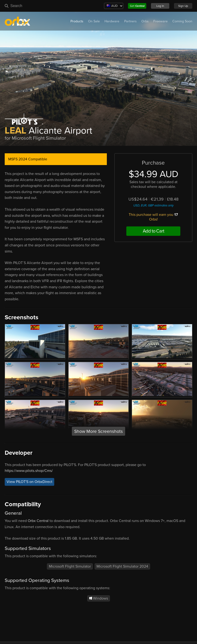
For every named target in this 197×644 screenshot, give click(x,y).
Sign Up (183, 6)
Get (137, 6)
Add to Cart (153, 231)
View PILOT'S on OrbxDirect (29, 482)
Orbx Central (38, 521)
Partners (130, 21)
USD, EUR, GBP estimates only (153, 205)
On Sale (94, 21)
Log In (160, 6)
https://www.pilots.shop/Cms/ (29, 471)
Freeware (160, 21)
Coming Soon (182, 21)
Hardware (112, 21)
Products (77, 21)
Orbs (145, 21)
